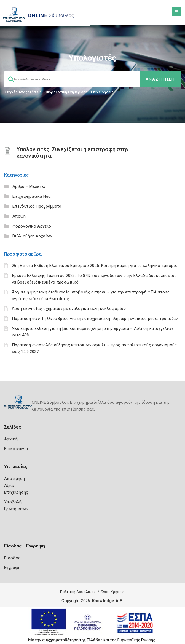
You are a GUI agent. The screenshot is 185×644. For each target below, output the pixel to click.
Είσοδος (12, 558)
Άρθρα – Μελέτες (29, 186)
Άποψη (19, 216)
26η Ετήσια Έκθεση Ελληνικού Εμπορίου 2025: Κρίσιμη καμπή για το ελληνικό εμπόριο (95, 266)
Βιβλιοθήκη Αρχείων (32, 236)
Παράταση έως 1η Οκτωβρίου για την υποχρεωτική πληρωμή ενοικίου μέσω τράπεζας (95, 319)
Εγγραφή (12, 568)
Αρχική (11, 439)
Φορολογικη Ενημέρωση (67, 92)
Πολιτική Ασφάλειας (78, 592)
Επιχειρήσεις (102, 92)
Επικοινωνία (16, 449)
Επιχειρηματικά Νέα (31, 196)
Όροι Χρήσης (112, 592)
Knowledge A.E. (108, 601)
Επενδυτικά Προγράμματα (37, 206)
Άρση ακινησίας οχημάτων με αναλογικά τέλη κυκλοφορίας (69, 309)
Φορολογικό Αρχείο (32, 226)
